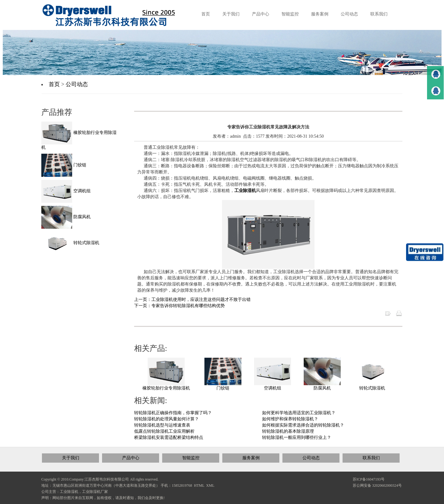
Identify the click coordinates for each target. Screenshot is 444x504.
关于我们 (71, 458)
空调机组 (273, 388)
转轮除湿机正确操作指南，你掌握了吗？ (173, 413)
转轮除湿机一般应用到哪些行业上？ (297, 437)
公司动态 (77, 84)
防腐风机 (322, 388)
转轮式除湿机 (372, 388)
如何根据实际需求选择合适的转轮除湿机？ (303, 425)
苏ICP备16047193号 (369, 479)
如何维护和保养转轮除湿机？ (290, 419)
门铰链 (223, 388)
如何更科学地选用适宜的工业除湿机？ (299, 413)
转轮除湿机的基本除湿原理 (288, 431)
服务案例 (251, 458)
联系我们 (371, 458)
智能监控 (191, 458)
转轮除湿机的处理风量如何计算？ (166, 419)
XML (210, 485)
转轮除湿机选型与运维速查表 (162, 425)
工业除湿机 (245, 191)
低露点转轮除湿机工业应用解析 (164, 431)
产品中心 (131, 458)
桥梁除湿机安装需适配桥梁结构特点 (169, 437)
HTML (199, 485)
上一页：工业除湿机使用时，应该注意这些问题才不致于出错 (192, 300)
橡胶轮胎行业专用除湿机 (166, 388)
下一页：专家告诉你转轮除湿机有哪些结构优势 (179, 306)
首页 (54, 84)
